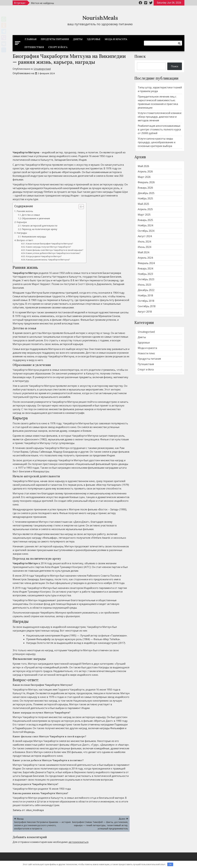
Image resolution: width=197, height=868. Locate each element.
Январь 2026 (145, 188)
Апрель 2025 (145, 209)
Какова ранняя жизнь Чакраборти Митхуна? (48, 260)
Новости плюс (146, 353)
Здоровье (94, 39)
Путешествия (34, 47)
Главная (31, 39)
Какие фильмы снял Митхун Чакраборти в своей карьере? (55, 250)
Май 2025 (143, 204)
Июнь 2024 (144, 247)
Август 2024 (145, 236)
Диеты (78, 39)
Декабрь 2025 (146, 193)
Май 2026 (143, 166)
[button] (80, 207)
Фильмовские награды (34, 237)
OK (170, 864)
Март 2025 (144, 215)
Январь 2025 (145, 220)
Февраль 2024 (146, 263)
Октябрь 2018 (146, 301)
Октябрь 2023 (146, 279)
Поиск (140, 56)
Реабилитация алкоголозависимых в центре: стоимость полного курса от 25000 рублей (159, 129)
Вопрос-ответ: (25, 240)
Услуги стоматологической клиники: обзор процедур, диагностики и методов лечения (160, 117)
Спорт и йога (58, 47)
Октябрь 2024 (146, 231)
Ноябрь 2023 (145, 274)
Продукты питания (55, 39)
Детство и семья (31, 215)
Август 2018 (145, 312)
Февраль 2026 (146, 182)
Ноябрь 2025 (145, 198)
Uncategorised (42, 69)
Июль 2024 (144, 242)
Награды (22, 233)
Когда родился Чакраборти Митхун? (44, 256)
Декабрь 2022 (146, 290)
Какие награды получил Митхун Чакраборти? (48, 247)
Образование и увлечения (36, 218)
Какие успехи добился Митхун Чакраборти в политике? (53, 253)
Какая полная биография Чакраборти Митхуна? (50, 244)
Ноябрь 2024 (145, 225)
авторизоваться (78, 842)
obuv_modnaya (35, 810)
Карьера (22, 222)
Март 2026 (144, 177)
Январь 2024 (145, 268)
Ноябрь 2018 (145, 295)
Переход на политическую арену (39, 229)
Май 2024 (143, 252)
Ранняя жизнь (25, 211)
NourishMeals (100, 18)
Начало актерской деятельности (39, 226)
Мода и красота (116, 39)
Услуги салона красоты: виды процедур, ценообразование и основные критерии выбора (157, 142)
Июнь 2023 (144, 285)
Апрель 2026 (145, 172)
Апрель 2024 (145, 258)
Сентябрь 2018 (147, 306)
